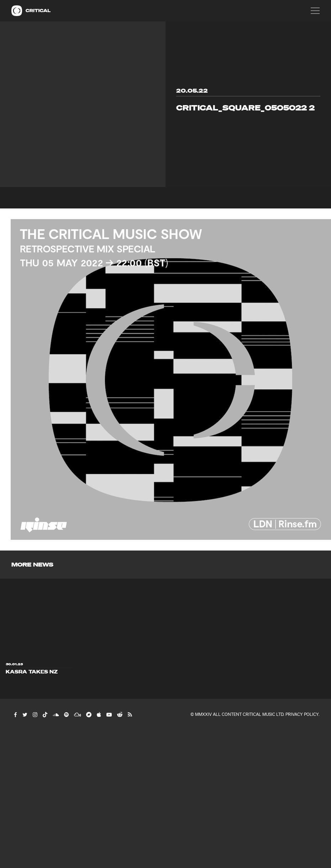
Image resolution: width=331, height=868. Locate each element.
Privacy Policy (302, 714)
